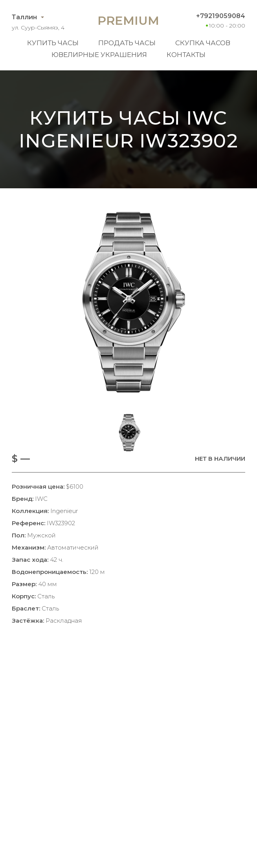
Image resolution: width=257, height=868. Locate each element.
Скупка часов (203, 43)
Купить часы (53, 43)
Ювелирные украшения (99, 55)
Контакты (186, 55)
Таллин (24, 17)
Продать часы (127, 43)
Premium (128, 21)
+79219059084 (221, 16)
